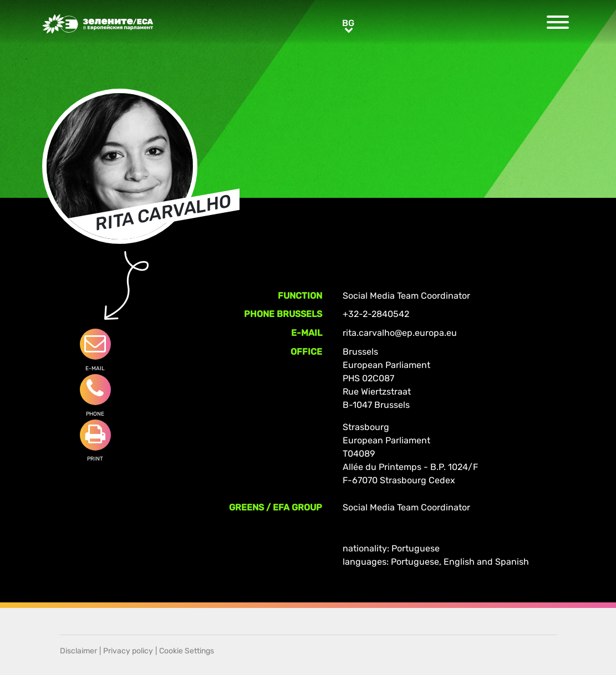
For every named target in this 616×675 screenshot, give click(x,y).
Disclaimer (78, 651)
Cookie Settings (187, 651)
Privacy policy (128, 651)
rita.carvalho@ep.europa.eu (400, 333)
